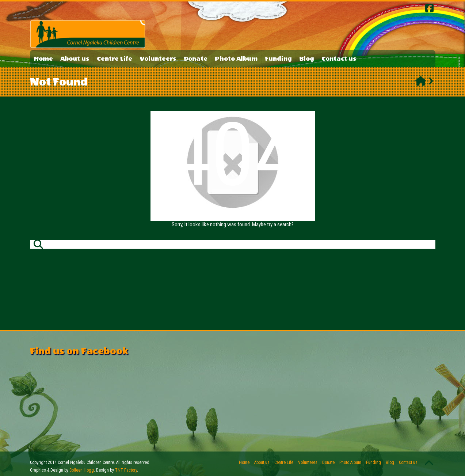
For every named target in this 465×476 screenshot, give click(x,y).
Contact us (339, 59)
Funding (278, 59)
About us (75, 59)
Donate (196, 59)
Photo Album (236, 59)
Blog (307, 59)
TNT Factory (126, 470)
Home (43, 59)
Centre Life (115, 59)
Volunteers (158, 59)
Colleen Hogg (82, 470)
